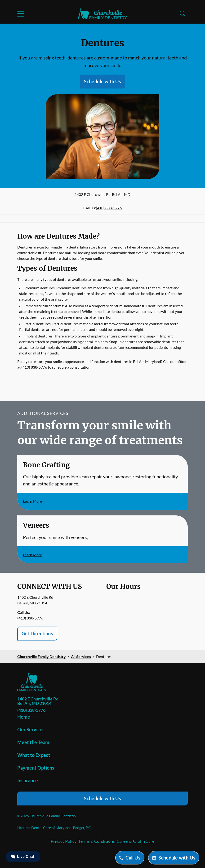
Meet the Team (33, 742)
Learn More (32, 501)
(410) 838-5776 (109, 208)
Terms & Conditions (97, 841)
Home (24, 717)
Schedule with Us (102, 81)
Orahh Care (144, 841)
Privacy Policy (64, 841)
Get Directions (37, 633)
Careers (124, 841)
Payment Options (36, 768)
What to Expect (34, 755)
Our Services (31, 729)
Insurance (28, 780)
